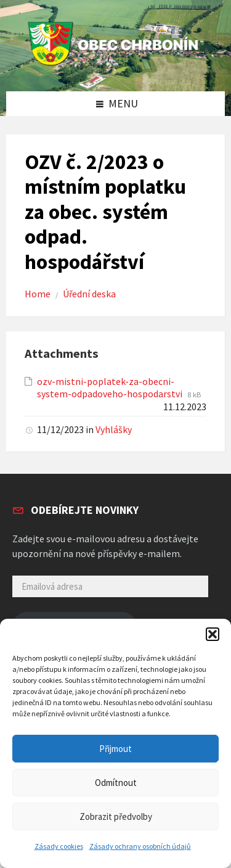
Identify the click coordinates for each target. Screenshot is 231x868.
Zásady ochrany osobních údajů (140, 846)
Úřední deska (89, 294)
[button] (213, 634)
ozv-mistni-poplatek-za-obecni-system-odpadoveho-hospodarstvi (111, 388)
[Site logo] (116, 66)
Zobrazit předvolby (116, 816)
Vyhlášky (114, 430)
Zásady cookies (59, 846)
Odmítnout (116, 783)
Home (38, 294)
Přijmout (115, 749)
